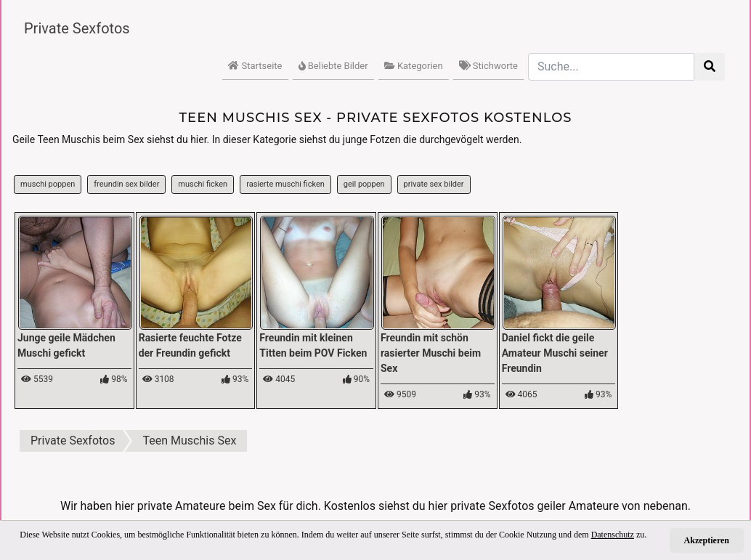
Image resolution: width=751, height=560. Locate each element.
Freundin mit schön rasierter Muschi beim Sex (431, 353)
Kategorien (414, 66)
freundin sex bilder (126, 184)
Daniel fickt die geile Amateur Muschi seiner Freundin (555, 353)
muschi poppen (48, 184)
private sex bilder (434, 184)
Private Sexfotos (77, 28)
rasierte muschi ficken (285, 184)
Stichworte (488, 66)
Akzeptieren (707, 540)
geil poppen (364, 184)
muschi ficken (203, 184)
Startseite (255, 66)
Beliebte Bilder (333, 66)
